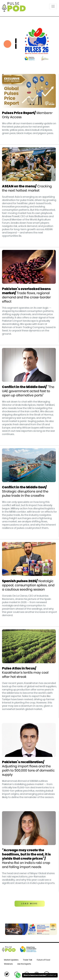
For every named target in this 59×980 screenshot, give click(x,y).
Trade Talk (28, 960)
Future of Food (43, 960)
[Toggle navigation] (53, 6)
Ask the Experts (24, 964)
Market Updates (11, 960)
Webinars (8, 964)
